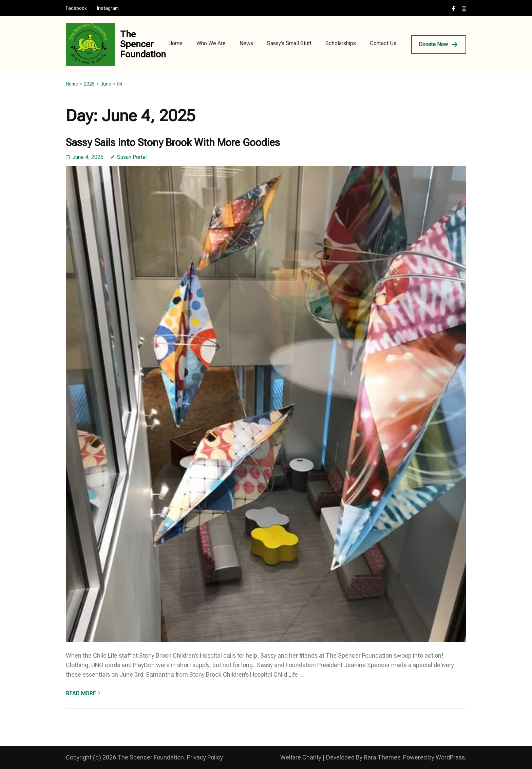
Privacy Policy (205, 757)
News (246, 43)
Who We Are (211, 43)
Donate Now (433, 44)
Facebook (76, 8)
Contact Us (383, 43)
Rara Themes (382, 757)
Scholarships (341, 43)
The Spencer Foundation (143, 44)
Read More (81, 693)
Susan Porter (132, 157)
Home (175, 43)
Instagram (108, 8)
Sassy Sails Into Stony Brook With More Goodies (173, 142)
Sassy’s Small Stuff (289, 43)
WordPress (450, 757)
